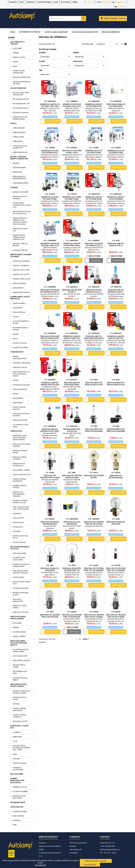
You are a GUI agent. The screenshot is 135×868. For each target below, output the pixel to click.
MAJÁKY (16, 163)
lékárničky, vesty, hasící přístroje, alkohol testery (20, 438)
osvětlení (17, 732)
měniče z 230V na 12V (22, 279)
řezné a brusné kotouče (19, 408)
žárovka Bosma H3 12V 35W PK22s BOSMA (116, 106)
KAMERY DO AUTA (20, 787)
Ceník (75, 2)
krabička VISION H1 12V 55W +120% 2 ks (72, 105)
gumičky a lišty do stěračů (20, 245)
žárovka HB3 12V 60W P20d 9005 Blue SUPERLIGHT (94, 338)
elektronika (17, 737)
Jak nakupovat (76, 849)
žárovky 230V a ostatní (19, 666)
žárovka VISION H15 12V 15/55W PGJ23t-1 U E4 (50, 292)
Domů (11, 38)
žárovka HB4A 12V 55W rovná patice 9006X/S (116, 385)
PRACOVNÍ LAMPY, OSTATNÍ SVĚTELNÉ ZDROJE (18, 643)
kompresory (18, 527)
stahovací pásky (20, 553)
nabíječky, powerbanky (18, 769)
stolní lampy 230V (20, 656)
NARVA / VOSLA (19, 57)
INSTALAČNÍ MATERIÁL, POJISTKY (20, 548)
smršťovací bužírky (21, 588)
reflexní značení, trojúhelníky (20, 480)
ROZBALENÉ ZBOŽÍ (18, 802)
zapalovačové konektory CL (19, 465)
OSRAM (16, 53)
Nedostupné (96, 260)
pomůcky (17, 820)
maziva (16, 317)
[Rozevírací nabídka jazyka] (121, 6)
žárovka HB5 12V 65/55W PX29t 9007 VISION (50, 431)
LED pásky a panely (21, 112)
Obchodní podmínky (78, 843)
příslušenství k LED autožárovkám (20, 118)
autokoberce (18, 522)
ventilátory (17, 513)
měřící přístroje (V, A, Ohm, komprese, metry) (21, 374)
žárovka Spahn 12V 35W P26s (116, 523)
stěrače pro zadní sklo (20, 230)
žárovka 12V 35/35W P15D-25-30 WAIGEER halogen (94, 570)
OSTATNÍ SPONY (19, 632)
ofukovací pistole (20, 389)
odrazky (16, 704)
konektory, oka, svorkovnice (19, 559)
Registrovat (120, 2)
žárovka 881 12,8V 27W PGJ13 (72, 430)
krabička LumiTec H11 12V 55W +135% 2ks (72, 246)
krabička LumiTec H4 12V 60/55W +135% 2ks (116, 199)
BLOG (56, 2)
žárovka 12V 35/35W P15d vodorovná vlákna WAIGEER (50, 617)
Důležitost (107, 44)
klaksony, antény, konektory (20, 458)
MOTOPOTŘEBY (17, 774)
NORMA (16, 627)
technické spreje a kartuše (20, 329)
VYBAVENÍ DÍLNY (17, 352)
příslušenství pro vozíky (20, 698)
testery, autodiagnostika (20, 357)
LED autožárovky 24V (21, 104)
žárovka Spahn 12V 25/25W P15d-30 (72, 569)
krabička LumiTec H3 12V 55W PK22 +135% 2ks (94, 106)
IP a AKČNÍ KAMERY (20, 791)
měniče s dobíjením (21, 265)
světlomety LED (19, 128)
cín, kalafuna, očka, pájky (21, 426)
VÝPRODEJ (31, 2)
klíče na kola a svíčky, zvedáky (22, 445)
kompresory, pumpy (21, 385)
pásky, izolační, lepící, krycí (22, 583)
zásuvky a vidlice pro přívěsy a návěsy (21, 692)
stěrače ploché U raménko (20, 197)
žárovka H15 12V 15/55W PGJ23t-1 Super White (116, 292)
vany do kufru (18, 518)
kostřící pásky (19, 577)
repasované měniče (21, 292)
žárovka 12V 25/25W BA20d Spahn (72, 477)
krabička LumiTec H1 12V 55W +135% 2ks (50, 105)
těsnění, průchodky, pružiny (21, 594)
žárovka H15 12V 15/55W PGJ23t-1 (94, 291)
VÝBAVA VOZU (16, 431)
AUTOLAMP (17, 48)
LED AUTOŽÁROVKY (18, 88)
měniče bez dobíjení (21, 261)
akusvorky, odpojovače (18, 600)
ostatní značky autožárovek (19, 72)
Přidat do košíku (53, 121)
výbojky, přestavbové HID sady (22, 83)
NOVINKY (13, 2)
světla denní (18, 141)
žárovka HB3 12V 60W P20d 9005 (72, 384)
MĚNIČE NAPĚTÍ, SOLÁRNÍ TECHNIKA (21, 256)
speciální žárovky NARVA (20, 679)
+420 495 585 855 (108, 846)
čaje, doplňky (18, 816)
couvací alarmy (19, 542)
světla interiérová (20, 152)
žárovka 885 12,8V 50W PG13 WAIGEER (94, 430)
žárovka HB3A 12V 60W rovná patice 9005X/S (94, 385)
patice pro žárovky (20, 612)
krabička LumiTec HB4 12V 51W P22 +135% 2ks (116, 338)
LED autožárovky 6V (21, 108)
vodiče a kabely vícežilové (19, 716)
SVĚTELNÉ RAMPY (19, 168)
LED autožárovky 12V (21, 99)
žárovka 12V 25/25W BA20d (94, 477)
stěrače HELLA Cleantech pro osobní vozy (22, 205)
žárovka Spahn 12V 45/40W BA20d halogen (50, 524)
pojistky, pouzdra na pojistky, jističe (21, 565)
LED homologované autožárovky (21, 94)
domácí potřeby (20, 763)
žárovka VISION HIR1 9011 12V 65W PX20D (50, 337)
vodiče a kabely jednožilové (19, 709)
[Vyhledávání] (68, 18)
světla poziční (18, 137)
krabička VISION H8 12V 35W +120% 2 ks (50, 245)
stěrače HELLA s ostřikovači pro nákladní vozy (19, 237)
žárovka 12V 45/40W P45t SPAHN (50, 477)
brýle (15, 754)
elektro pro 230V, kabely (20, 607)
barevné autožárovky (22, 77)
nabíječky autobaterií (22, 363)
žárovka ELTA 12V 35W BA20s (72, 523)
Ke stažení (65, 2)
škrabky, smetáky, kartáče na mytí (20, 501)
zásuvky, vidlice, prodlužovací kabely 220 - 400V (21, 748)
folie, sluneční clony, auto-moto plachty (21, 508)
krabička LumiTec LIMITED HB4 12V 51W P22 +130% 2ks (50, 385)
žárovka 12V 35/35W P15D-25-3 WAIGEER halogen (116, 570)
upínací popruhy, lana (22, 474)
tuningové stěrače (20, 250)
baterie (16, 394)
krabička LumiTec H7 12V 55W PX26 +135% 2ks (94, 199)
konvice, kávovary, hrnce (20, 537)
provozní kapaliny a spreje (21, 322)
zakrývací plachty (20, 420)
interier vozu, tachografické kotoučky (19, 494)
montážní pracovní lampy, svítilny (21, 650)
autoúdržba (18, 308)
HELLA (15, 66)
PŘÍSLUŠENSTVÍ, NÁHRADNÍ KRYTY (20, 178)
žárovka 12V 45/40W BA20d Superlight (116, 478)
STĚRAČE (14, 188)
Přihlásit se (107, 2)
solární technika (19, 283)
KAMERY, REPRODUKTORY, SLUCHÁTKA (17, 781)
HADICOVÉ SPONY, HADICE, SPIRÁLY (18, 618)
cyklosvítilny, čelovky (21, 660)
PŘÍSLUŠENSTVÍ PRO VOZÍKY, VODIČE (19, 685)
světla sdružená (19, 132)
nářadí (16, 380)
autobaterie (18, 403)
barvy (15, 338)
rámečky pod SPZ (20, 721)
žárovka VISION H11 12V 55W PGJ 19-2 (94, 245)
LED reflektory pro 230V (20, 672)
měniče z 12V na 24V (21, 274)
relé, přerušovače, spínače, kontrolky (20, 572)
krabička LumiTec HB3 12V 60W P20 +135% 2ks (72, 338)
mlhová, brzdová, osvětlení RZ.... (20, 147)
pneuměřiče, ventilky (21, 470)
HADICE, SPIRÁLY (19, 636)
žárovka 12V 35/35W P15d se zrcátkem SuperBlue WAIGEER (94, 524)
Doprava (42, 843)
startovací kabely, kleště (20, 452)
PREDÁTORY (17, 172)
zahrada (16, 759)
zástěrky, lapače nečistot (20, 486)
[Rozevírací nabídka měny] (90, 2)
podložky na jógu (20, 811)
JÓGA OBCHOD (17, 807)
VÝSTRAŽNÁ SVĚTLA (20, 183)
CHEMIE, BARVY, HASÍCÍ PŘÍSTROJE (20, 298)
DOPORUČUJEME (44, 2)
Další (86, 639)
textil (15, 825)
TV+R (15, 741)
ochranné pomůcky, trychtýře (21, 415)
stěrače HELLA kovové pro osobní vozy (22, 212)
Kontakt (73, 846)
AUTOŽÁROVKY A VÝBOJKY (17, 43)
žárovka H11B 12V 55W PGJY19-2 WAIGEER (116, 246)
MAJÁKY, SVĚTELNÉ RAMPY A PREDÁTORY (19, 158)
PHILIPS (16, 62)
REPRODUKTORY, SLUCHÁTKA (19, 797)
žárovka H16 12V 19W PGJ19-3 (72, 291)
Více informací (40, 865)
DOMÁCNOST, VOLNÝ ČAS (19, 727)
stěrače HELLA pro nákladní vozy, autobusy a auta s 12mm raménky (20, 221)
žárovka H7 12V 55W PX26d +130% (72, 152)
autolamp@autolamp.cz (110, 849)
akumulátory (18, 398)
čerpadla (17, 531)
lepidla (16, 334)
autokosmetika (19, 303)
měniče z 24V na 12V (21, 270)
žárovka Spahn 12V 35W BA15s (50, 569)
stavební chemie (20, 343)
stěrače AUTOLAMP (21, 192)
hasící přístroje (19, 312)
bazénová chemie (20, 347)
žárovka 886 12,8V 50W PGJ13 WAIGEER (116, 430)
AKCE (22, 2)
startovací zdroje (20, 367)
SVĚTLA (13, 123)
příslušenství (18, 288)
